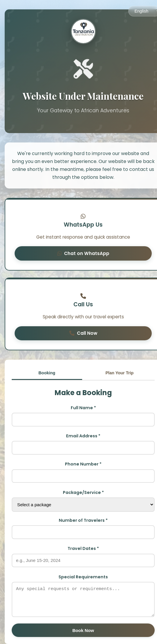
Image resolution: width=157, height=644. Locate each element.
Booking (47, 373)
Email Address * (83, 436)
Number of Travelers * (83, 520)
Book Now (83, 630)
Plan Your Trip (120, 373)
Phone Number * (83, 464)
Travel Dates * (83, 548)
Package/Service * (83, 492)
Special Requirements (83, 577)
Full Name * (83, 408)
